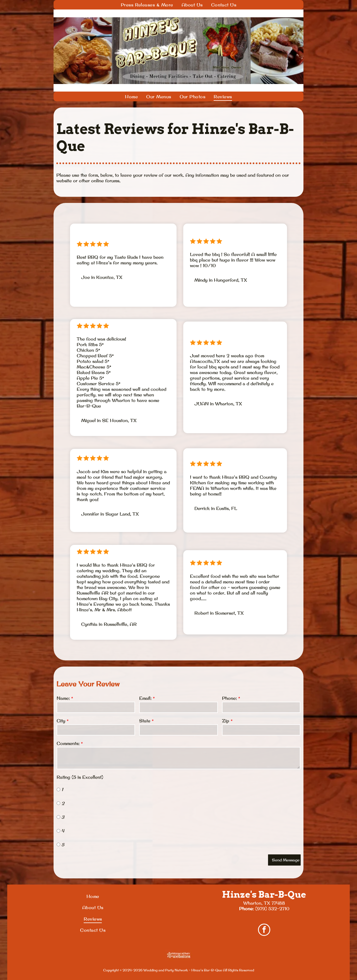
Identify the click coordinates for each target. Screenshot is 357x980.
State (145, 721)
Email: (145, 698)
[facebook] (264, 930)
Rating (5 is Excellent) (80, 777)
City (61, 721)
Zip (226, 721)
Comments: (68, 743)
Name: (63, 698)
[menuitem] (147, 5)
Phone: (229, 698)
